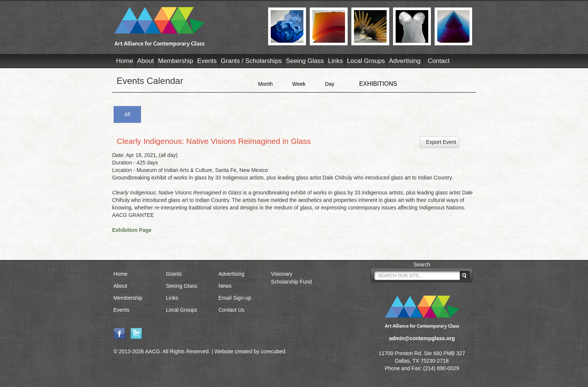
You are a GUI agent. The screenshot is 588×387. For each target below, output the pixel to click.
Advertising (405, 61)
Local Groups (366, 61)
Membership (175, 61)
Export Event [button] (439, 142)
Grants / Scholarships (251, 61)
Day (330, 84)
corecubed (273, 351)
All (127, 114)
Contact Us (232, 310)
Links (335, 61)
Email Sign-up (235, 298)
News (225, 286)
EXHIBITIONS (378, 84)
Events (207, 61)
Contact (439, 61)
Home (125, 61)
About (145, 61)
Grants (174, 274)
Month (265, 84)
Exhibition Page (132, 230)
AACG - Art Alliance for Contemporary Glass (187, 27)
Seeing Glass (305, 61)
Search (422, 264)
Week (299, 84)
